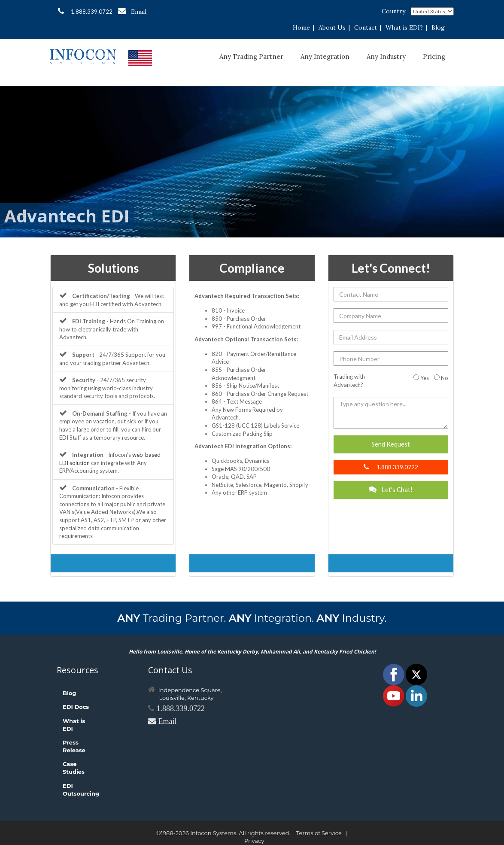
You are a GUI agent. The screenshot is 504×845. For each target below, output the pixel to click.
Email (132, 11)
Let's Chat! (391, 489)
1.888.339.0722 (85, 11)
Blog (438, 27)
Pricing (434, 56)
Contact (366, 27)
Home (301, 27)
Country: (394, 11)
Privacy (254, 841)
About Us (332, 27)
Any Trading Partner (251, 56)
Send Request (391, 444)
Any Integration (325, 56)
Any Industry (386, 56)
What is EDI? (404, 27)
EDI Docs (76, 707)
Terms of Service (319, 833)
